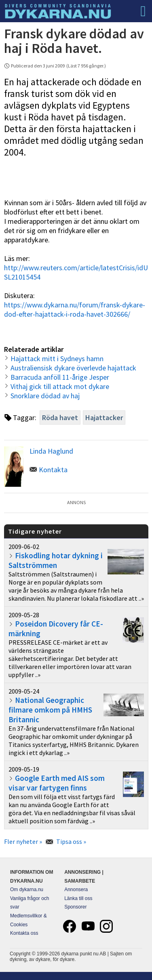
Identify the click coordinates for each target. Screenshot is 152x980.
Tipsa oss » (71, 841)
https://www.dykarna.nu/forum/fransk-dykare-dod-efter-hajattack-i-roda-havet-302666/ (75, 309)
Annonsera (76, 890)
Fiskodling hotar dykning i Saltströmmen (56, 560)
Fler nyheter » (23, 841)
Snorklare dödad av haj (45, 396)
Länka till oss (78, 898)
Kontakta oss (24, 933)
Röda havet (60, 417)
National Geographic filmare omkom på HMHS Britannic (50, 710)
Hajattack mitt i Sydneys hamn (57, 359)
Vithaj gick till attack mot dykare (60, 386)
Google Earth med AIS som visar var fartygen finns (57, 783)
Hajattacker (104, 417)
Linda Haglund (51, 451)
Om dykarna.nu (27, 890)
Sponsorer (75, 907)
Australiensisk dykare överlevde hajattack (73, 368)
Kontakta (53, 470)
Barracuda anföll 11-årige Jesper (60, 377)
